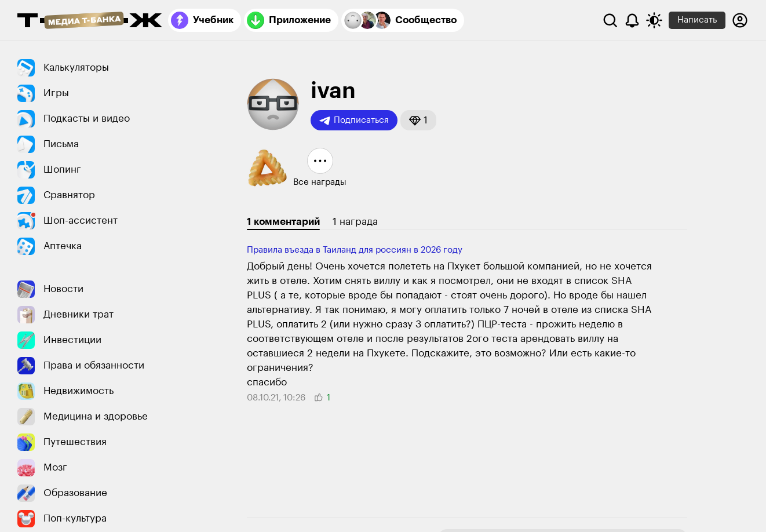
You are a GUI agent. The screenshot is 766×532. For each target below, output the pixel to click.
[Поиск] (610, 20)
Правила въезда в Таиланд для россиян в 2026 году (355, 250)
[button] (418, 120)
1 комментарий (283, 222)
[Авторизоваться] (740, 20)
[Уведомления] (632, 20)
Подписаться (354, 121)
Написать (697, 20)
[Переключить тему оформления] (654, 20)
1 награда (355, 222)
